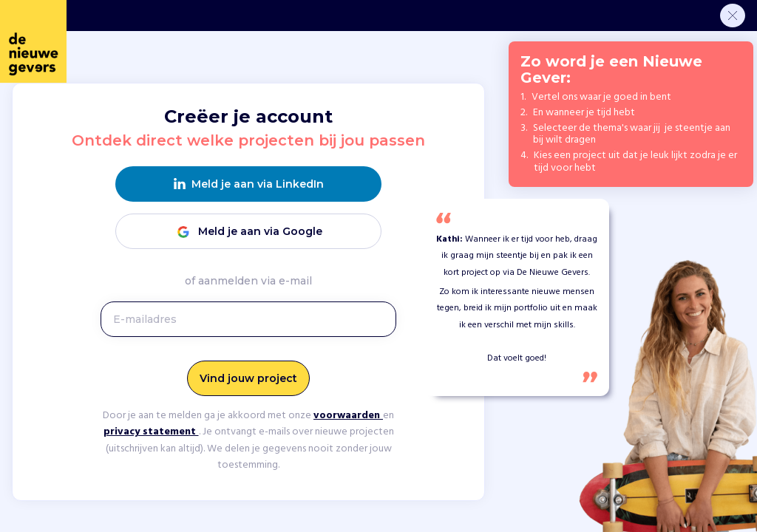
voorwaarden (348, 416)
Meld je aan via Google (248, 232)
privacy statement (151, 432)
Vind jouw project (248, 378)
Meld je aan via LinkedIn (249, 184)
